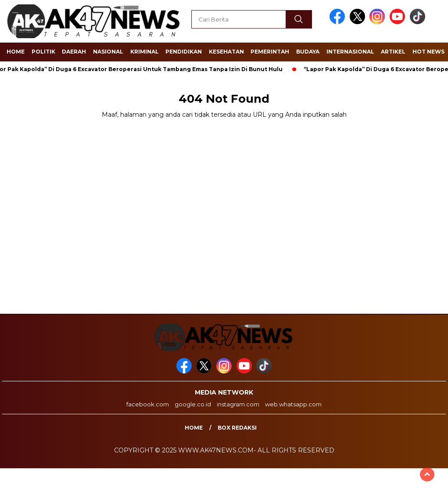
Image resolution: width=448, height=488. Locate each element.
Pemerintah (270, 52)
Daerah (74, 52)
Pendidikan (184, 52)
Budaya (308, 52)
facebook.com (148, 404)
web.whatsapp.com (293, 404)
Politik (43, 52)
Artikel (393, 52)
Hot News (428, 52)
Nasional (108, 52)
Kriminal (145, 52)
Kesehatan (226, 52)
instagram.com (238, 404)
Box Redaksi (237, 428)
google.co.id (193, 404)
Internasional (350, 52)
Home (16, 52)
